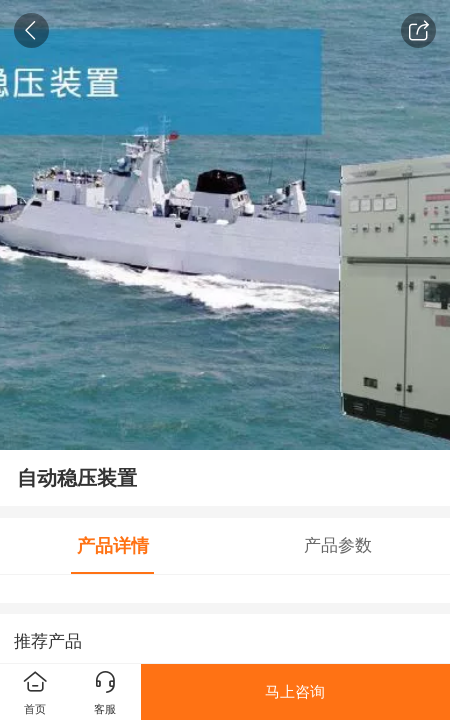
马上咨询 (295, 691)
